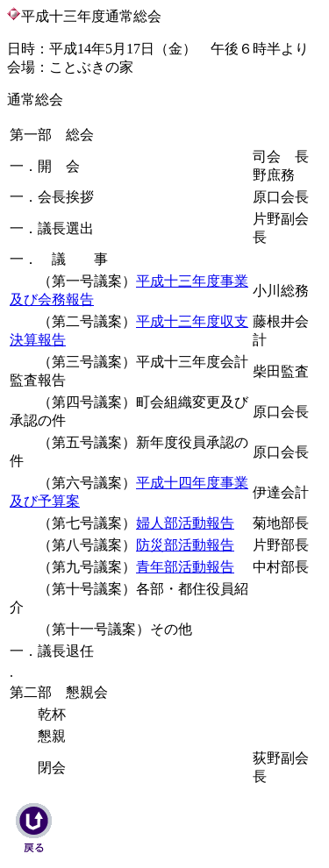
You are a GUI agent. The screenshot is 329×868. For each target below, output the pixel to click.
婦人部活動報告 (185, 523)
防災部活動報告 (185, 545)
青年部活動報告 (185, 567)
